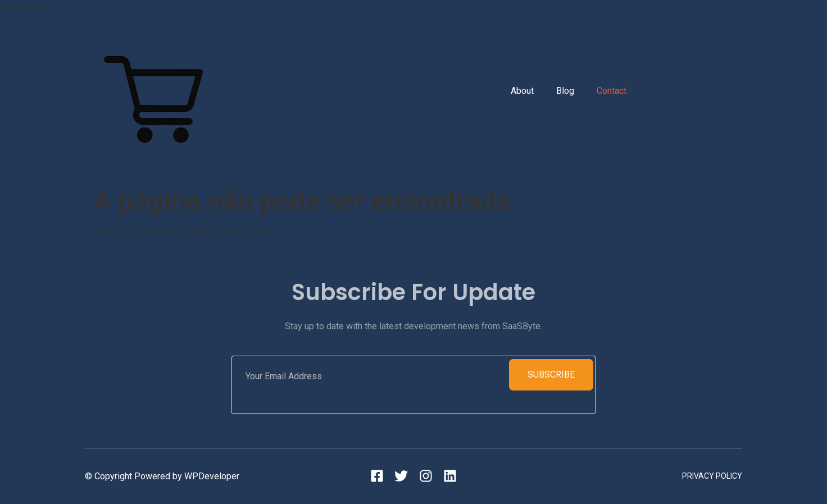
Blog (565, 91)
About (522, 91)
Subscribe (551, 374)
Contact (612, 91)
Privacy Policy (712, 476)
